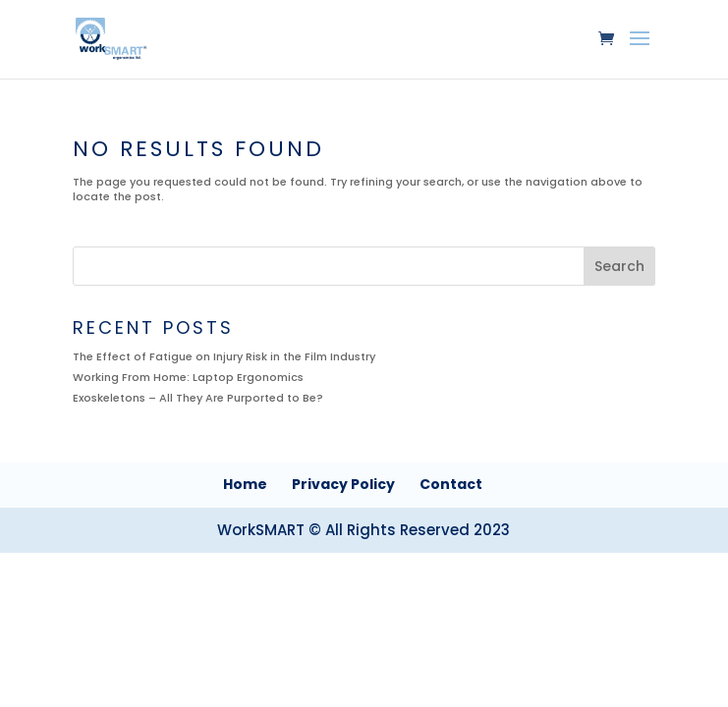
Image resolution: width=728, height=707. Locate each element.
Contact (451, 484)
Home (245, 484)
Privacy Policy (343, 484)
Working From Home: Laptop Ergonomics (188, 377)
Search (619, 266)
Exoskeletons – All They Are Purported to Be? (198, 398)
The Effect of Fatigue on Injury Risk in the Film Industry (224, 356)
